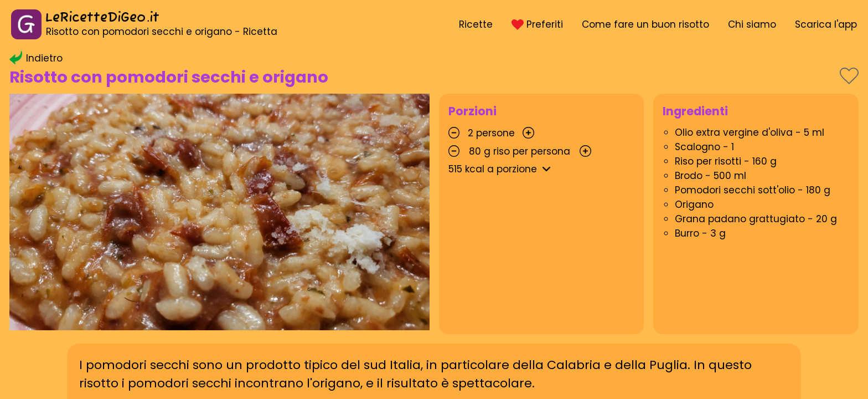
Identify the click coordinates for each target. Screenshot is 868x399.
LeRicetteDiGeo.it (102, 18)
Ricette (476, 24)
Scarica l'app (826, 24)
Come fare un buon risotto (645, 24)
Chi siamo (752, 24)
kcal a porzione (502, 169)
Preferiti (537, 24)
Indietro (36, 58)
